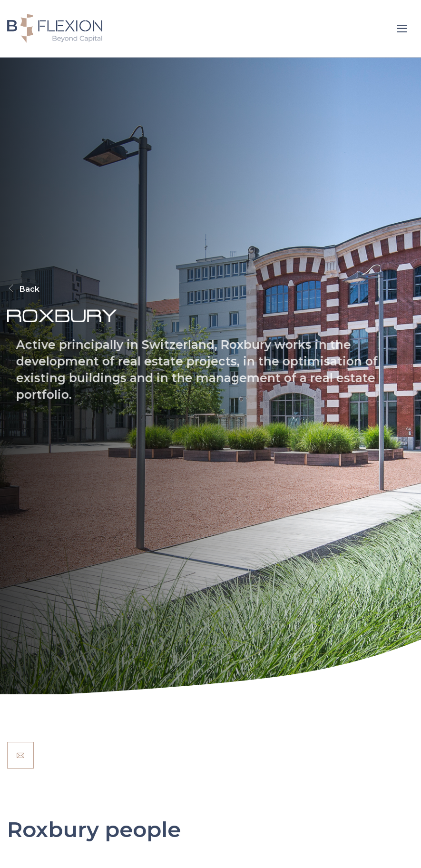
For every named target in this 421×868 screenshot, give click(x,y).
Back (23, 289)
